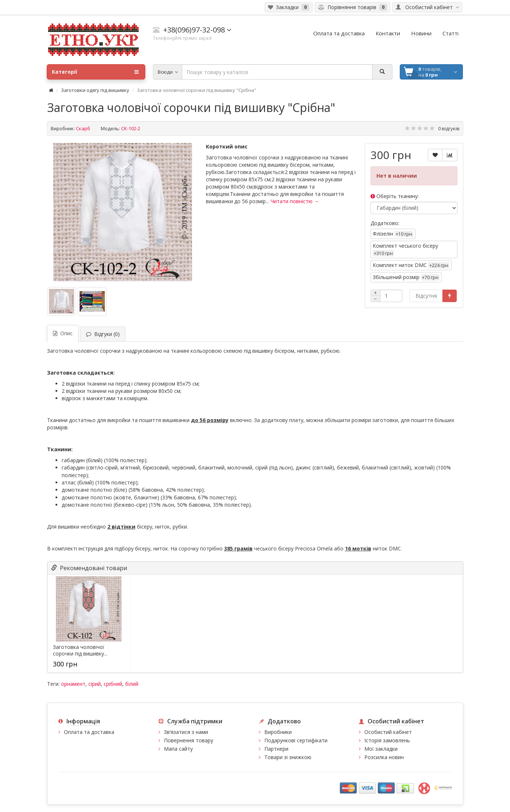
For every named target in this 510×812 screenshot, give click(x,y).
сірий (95, 684)
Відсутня (426, 296)
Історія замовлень (387, 740)
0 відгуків (449, 128)
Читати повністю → (295, 201)
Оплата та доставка (89, 732)
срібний (113, 684)
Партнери (276, 749)
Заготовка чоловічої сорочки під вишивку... (80, 650)
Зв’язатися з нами (186, 732)
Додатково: (385, 223)
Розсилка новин (384, 757)
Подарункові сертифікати (296, 740)
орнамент (73, 684)
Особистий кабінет (388, 732)
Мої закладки (381, 749)
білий (132, 684)
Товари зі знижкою (288, 757)
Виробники (278, 732)
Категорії (95, 72)
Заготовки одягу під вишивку (95, 90)
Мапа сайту (178, 749)
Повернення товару (189, 740)
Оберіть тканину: (395, 196)
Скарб (83, 128)
